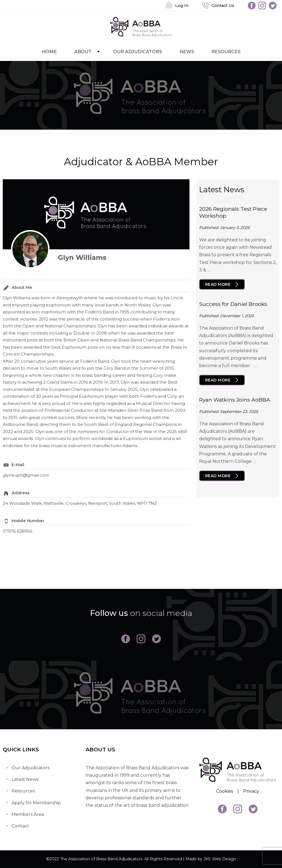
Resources (226, 52)
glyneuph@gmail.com (26, 475)
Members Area (28, 814)
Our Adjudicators (138, 52)
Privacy (251, 791)
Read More (218, 284)
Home (49, 52)
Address (21, 493)
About (83, 52)
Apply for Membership (36, 803)
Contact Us (218, 6)
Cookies (225, 791)
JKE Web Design (220, 859)
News (187, 52)
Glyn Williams (82, 257)
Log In (177, 6)
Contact (20, 826)
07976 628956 (17, 531)
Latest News (25, 779)
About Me (22, 287)
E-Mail (18, 465)
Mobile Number (28, 521)
